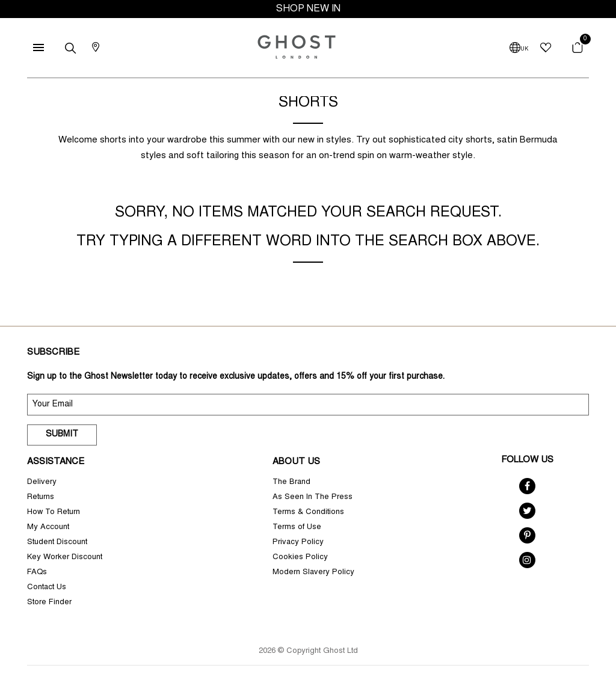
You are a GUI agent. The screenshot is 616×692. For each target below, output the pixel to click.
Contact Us (47, 588)
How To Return (54, 513)
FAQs (37, 573)
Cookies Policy (300, 558)
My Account (48, 528)
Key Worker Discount (65, 558)
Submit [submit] (62, 435)
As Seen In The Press (313, 498)
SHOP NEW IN (308, 9)
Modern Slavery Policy (313, 573)
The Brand (291, 482)
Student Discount (57, 543)
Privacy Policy (298, 543)
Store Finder (49, 603)
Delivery (42, 482)
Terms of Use (297, 528)
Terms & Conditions (308, 513)
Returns (41, 498)
